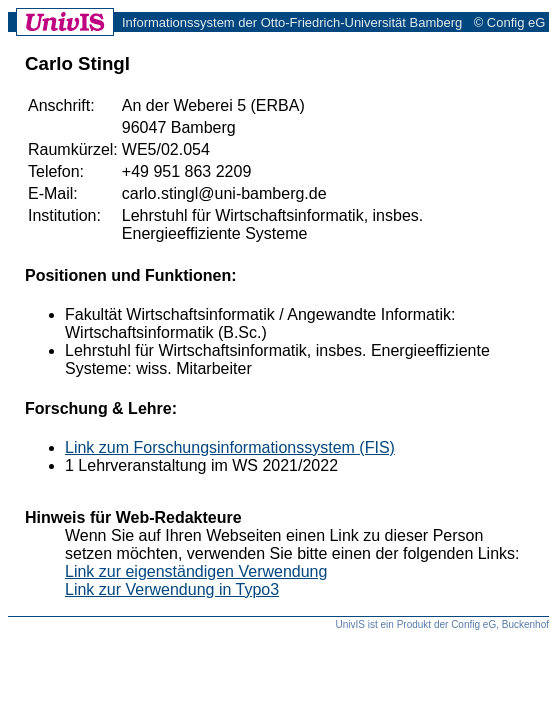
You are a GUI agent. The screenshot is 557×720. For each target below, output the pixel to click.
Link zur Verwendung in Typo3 (172, 589)
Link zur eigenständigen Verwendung (196, 571)
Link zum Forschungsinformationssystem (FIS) (230, 447)
